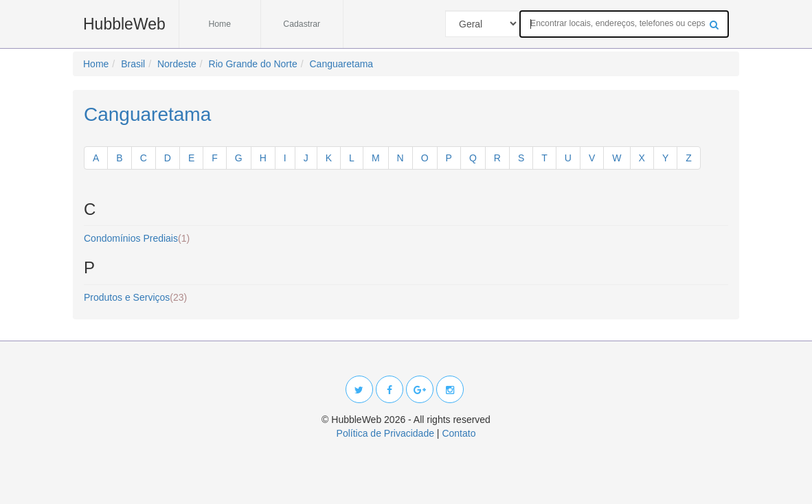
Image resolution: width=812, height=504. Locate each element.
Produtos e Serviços (135, 297)
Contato (459, 433)
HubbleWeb (124, 24)
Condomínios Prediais (137, 238)
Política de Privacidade (385, 433)
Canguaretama (147, 114)
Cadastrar (302, 24)
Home (219, 24)
